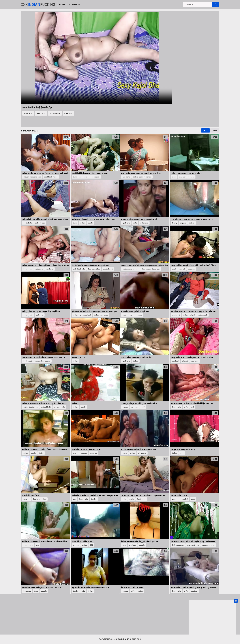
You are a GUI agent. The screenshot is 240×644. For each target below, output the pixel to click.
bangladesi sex (208, 545)
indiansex (144, 223)
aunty (90, 223)
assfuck (176, 361)
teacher (182, 177)
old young (142, 453)
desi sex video (94, 269)
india (41, 453)
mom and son (193, 545)
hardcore (135, 407)
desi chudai (108, 269)
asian (26, 453)
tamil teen (141, 499)
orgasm (183, 223)
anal (174, 269)
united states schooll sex (34, 223)
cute (135, 223)
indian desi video (31, 407)
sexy (125, 315)
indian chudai (59, 407)
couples (94, 453)
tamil (75, 223)
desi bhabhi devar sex (151, 269)
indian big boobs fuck (82, 315)
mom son (28, 113)
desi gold (176, 315)
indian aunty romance (142, 177)
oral (192, 407)
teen (36, 591)
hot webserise (178, 545)
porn (193, 499)
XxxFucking (38, 5)
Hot (205, 130)
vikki (124, 499)
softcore (40, 315)
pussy (125, 407)
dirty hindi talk (79, 269)
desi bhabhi (55, 113)
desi (174, 177)
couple (142, 545)
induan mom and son (32, 177)
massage (83, 453)
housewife (177, 407)
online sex (39, 269)
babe (125, 453)
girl (32, 315)
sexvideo (195, 361)
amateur (192, 269)
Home (62, 5)
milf (143, 407)
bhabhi (191, 177)
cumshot (184, 499)
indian (83, 223)
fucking (36, 499)
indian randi (202, 315)
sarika (132, 499)
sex (75, 499)
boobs (139, 315)
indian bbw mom (101, 315)
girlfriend (126, 223)
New (215, 130)
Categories (74, 5)
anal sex (68, 113)
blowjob (182, 269)
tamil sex (77, 177)
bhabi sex (27, 269)
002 (91, 545)
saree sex (41, 113)
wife (186, 407)
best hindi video (51, 177)
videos (76, 545)
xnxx (85, 177)
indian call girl (189, 315)
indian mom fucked (131, 269)
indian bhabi (46, 407)
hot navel (126, 177)
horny (175, 223)
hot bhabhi (95, 177)
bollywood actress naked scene (37, 361)
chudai (185, 361)
